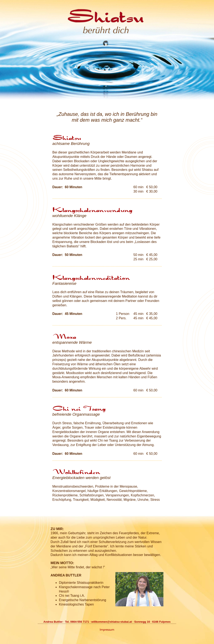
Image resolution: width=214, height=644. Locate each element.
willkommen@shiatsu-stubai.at (112, 622)
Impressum (107, 630)
